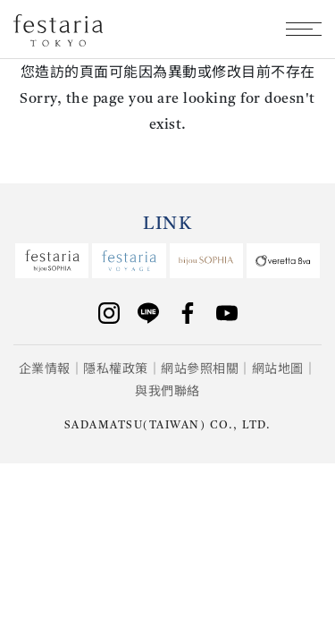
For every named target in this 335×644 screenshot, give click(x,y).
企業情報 (45, 369)
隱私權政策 (116, 369)
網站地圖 (278, 369)
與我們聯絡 (167, 392)
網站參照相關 (200, 369)
